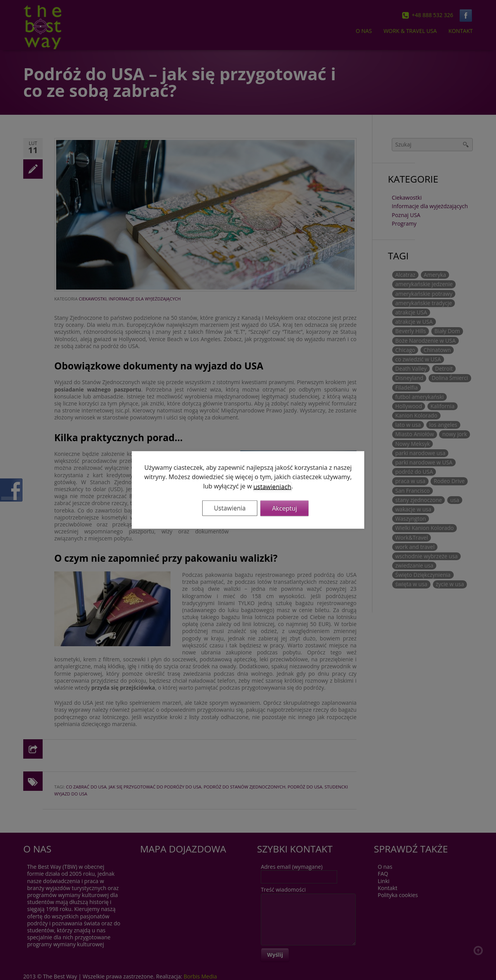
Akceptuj (285, 508)
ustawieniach (272, 487)
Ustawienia (230, 508)
